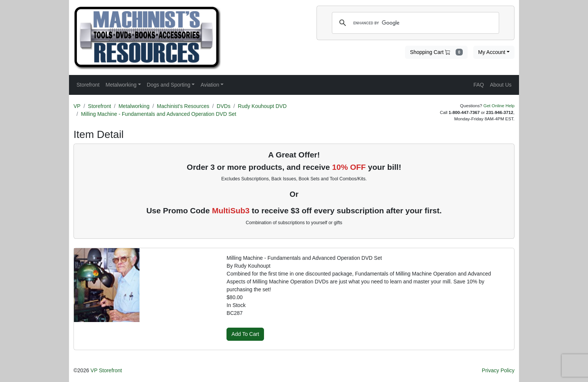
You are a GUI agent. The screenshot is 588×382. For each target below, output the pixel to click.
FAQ (478, 85)
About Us (501, 85)
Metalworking (134, 106)
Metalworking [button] (121, 85)
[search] (414, 23)
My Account (492, 52)
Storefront (100, 106)
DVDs (224, 106)
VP (77, 106)
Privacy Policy (498, 370)
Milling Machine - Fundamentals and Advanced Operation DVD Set (159, 114)
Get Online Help (499, 106)
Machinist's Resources (183, 106)
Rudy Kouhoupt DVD (262, 106)
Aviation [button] (210, 85)
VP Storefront (106, 370)
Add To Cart (245, 334)
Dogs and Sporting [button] (169, 85)
